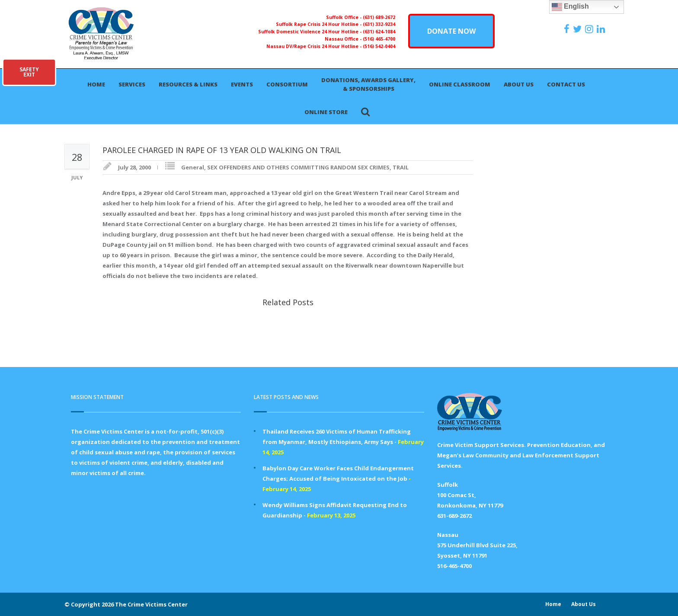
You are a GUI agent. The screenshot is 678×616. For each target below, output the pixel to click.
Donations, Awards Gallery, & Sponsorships (368, 84)
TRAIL (401, 167)
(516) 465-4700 (379, 39)
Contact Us (566, 84)
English (570, 7)
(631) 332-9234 (379, 24)
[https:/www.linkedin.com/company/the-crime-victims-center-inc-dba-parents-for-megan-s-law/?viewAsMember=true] (602, 29)
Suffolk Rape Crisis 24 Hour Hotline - (319, 24)
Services (132, 84)
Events (242, 84)
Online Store (326, 112)
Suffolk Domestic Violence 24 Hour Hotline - (310, 32)
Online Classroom (460, 84)
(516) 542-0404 (379, 46)
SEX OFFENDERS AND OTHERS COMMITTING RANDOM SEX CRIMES (298, 167)
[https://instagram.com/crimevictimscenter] (590, 29)
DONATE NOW (451, 31)
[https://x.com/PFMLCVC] (578, 29)
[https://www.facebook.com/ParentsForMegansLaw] (568, 29)
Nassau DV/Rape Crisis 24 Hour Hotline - (315, 46)
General (193, 167)
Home (96, 84)
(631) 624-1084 (379, 32)
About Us (519, 84)
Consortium (287, 84)
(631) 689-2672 (379, 17)
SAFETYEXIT (29, 72)
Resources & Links (188, 84)
